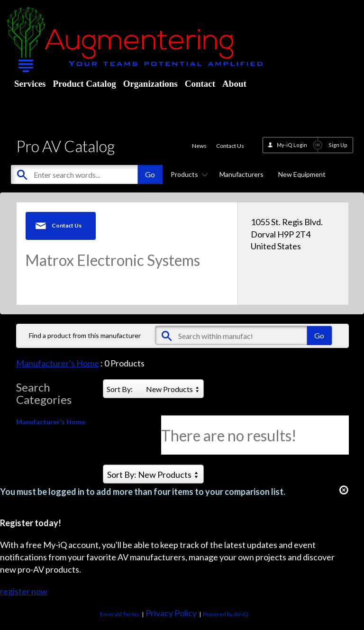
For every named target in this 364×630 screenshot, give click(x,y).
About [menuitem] (234, 84)
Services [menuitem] (30, 84)
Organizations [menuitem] (150, 84)
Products (188, 174)
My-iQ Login (292, 145)
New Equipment (302, 174)
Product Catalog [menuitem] (84, 84)
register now (24, 591)
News (199, 146)
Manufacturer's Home (58, 363)
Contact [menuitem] (200, 84)
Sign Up (338, 145)
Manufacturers (241, 174)
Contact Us (230, 146)
